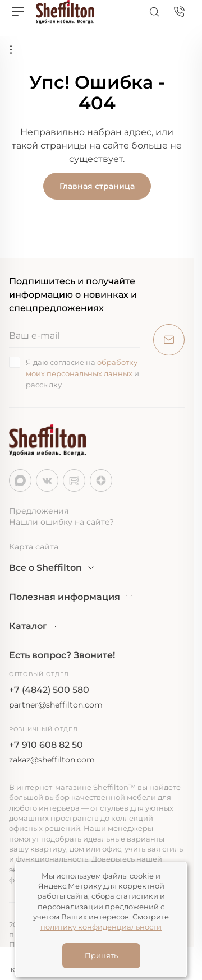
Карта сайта (34, 547)
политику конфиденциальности (101, 927)
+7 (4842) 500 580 (49, 690)
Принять (101, 955)
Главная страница (97, 186)
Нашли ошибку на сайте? (61, 522)
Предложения (39, 511)
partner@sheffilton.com (56, 705)
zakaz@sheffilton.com (52, 760)
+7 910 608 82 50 (46, 745)
